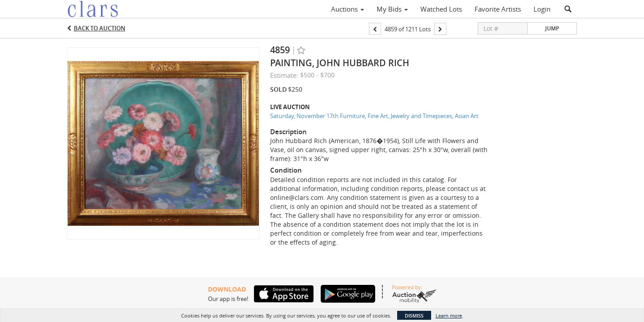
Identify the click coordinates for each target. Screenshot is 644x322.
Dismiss (414, 316)
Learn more (449, 316)
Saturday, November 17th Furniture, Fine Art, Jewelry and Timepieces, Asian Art (374, 116)
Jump (552, 28)
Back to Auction (100, 28)
